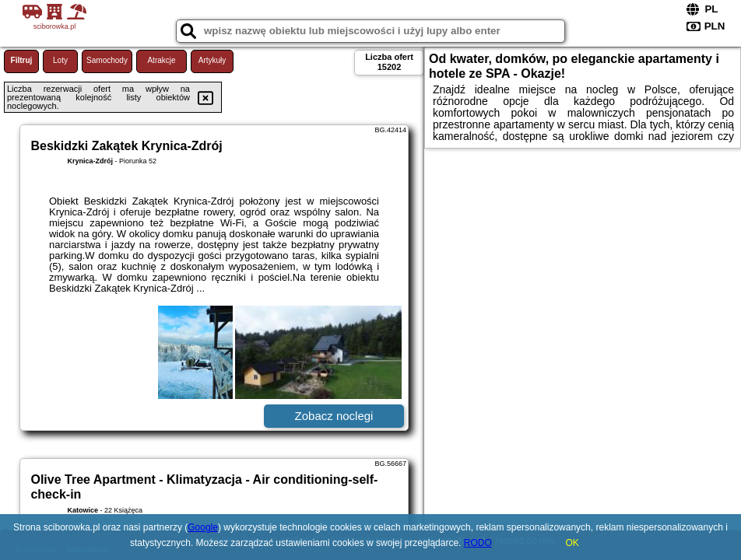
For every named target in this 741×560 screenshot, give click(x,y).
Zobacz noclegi (334, 416)
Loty (60, 60)
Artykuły (212, 60)
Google (203, 527)
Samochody (107, 60)
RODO (478, 543)
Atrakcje (161, 60)
